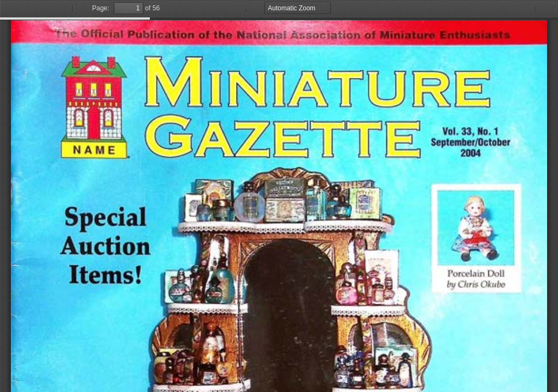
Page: (101, 8)
